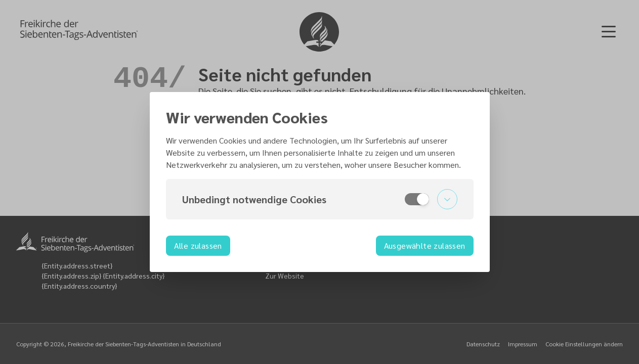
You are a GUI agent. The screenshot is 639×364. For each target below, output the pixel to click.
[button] (320, 199)
